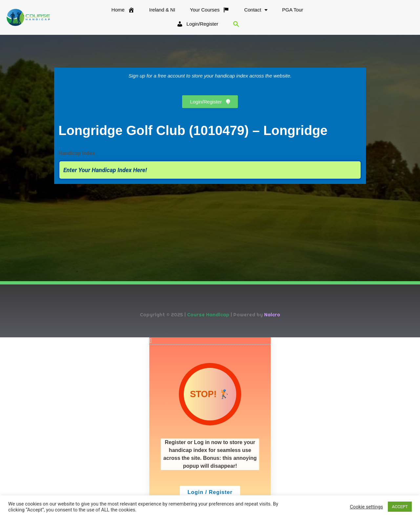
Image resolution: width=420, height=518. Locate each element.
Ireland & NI (162, 10)
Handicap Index (77, 153)
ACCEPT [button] (400, 507)
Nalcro (272, 315)
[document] (210, 428)
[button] (236, 24)
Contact (256, 10)
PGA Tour (293, 10)
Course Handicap (208, 315)
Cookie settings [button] (366, 507)
